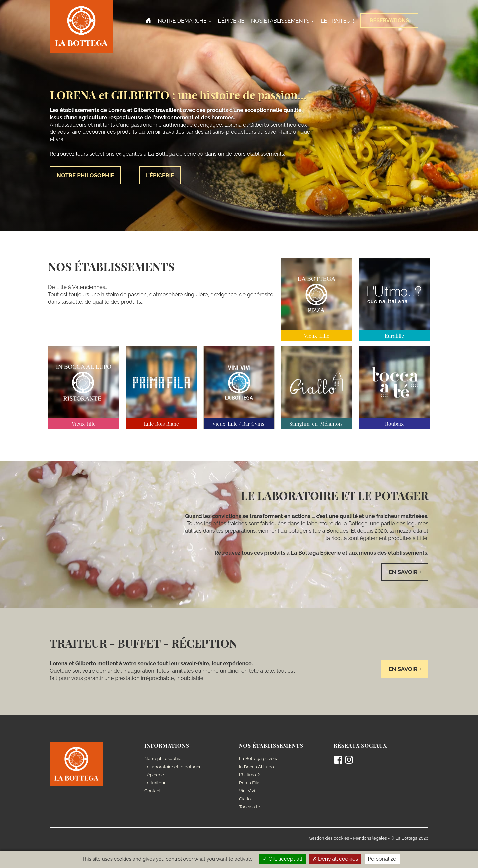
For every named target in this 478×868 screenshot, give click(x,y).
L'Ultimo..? (250, 775)
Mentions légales (370, 839)
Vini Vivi (247, 791)
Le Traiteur (337, 21)
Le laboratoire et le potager (174, 767)
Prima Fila (249, 783)
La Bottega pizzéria (259, 759)
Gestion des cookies (329, 839)
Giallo (245, 799)
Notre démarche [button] (184, 21)
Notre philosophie (163, 759)
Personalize (382, 859)
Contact (153, 791)
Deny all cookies (335, 859)
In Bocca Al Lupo (257, 767)
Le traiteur (155, 783)
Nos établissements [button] (282, 21)
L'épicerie (231, 21)
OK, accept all (282, 859)
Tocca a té (250, 807)
